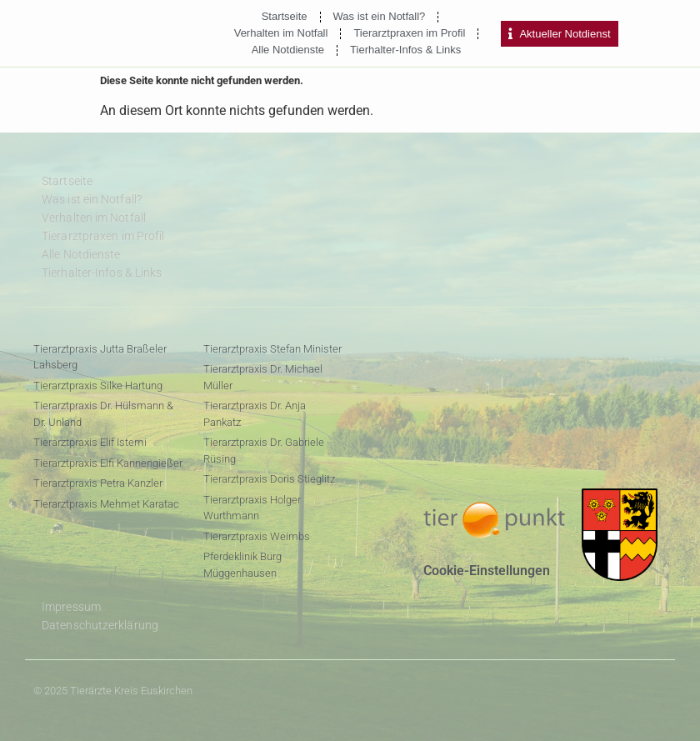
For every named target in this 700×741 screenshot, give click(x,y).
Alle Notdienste (288, 50)
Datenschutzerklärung (100, 625)
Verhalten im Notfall (281, 33)
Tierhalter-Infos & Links (405, 50)
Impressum (71, 607)
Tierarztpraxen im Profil (409, 33)
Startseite (285, 16)
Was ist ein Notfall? (380, 16)
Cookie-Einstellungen (487, 571)
